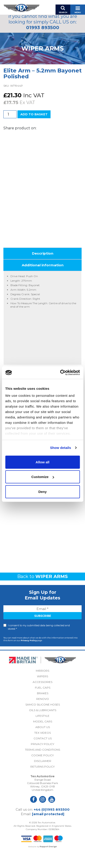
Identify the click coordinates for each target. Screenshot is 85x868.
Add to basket (34, 114)
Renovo (43, 714)
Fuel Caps (43, 703)
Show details (61, 448)
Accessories (42, 697)
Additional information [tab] (43, 281)
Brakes (43, 709)
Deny (42, 491)
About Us (43, 743)
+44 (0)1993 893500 (52, 825)
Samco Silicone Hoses (43, 720)
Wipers (42, 692)
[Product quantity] (10, 114)
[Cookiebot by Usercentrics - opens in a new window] (61, 373)
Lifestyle (42, 731)
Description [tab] (43, 269)
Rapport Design (48, 862)
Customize (43, 477)
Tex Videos (42, 748)
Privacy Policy (29, 656)
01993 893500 (43, 28)
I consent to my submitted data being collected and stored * (39, 642)
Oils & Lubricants (43, 726)
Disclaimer (43, 776)
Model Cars (43, 737)
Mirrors (42, 686)
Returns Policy (42, 782)
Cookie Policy (42, 771)
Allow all (42, 462)
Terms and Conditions (42, 765)
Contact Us (43, 754)
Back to (42, 592)
